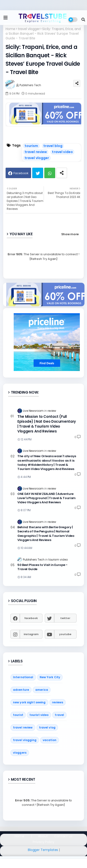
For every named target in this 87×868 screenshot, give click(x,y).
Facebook (21, 173)
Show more (70, 234)
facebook (31, 618)
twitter (65, 618)
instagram (31, 634)
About (43, 836)
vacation (50, 740)
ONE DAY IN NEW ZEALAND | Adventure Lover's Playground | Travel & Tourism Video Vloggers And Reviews (47, 498)
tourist (18, 715)
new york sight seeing (29, 702)
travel (59, 715)
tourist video (39, 715)
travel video (62, 152)
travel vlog (47, 727)
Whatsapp (50, 173)
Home (10, 29)
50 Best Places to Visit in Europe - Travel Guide (42, 567)
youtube (65, 634)
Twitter (38, 173)
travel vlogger (29, 29)
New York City (50, 677)
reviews (58, 702)
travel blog (53, 146)
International (23, 677)
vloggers (20, 753)
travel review (36, 152)
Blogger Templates (43, 850)
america (42, 690)
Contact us (63, 836)
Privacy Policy (43, 842)
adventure (21, 690)
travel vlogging (25, 740)
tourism (31, 146)
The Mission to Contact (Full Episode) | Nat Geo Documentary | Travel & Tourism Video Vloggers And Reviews (47, 424)
